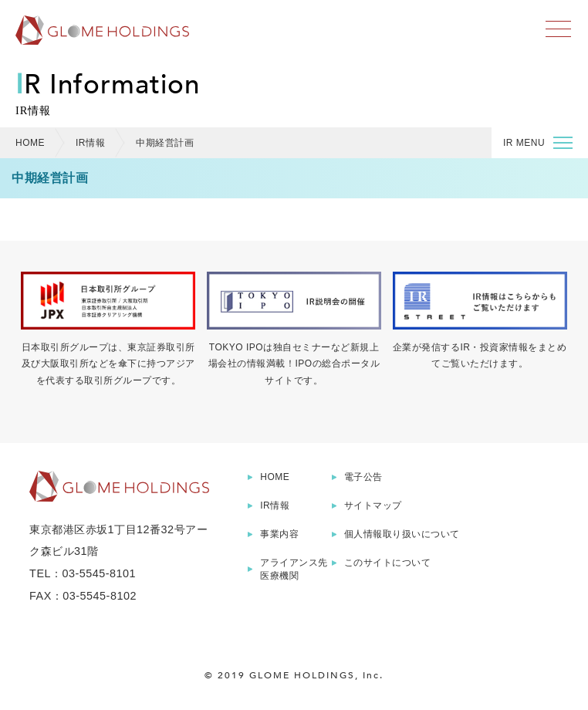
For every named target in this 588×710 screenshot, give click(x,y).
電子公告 (363, 477)
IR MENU (538, 145)
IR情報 (90, 143)
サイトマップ (373, 505)
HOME (30, 143)
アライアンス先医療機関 (294, 569)
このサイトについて (388, 563)
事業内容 (279, 534)
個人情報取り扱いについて (402, 534)
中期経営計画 (165, 143)
